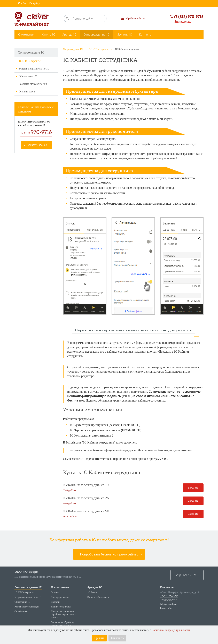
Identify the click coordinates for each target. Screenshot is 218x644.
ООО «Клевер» (26, 572)
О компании (60, 587)
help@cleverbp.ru (169, 604)
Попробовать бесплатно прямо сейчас (109, 554)
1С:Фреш (92, 592)
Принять (99, 638)
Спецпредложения (60, 597)
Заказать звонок (180, 21)
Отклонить (117, 638)
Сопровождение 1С (28, 587)
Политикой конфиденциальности (171, 630)
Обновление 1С (28, 76)
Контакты (167, 587)
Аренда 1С (95, 587)
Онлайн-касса (27, 92)
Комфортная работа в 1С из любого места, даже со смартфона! (109, 540)
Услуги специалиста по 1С (34, 69)
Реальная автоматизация (33, 84)
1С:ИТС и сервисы (30, 61)
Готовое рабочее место (99, 597)
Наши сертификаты (61, 607)
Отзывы (55, 592)
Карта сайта (166, 608)
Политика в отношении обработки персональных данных (64, 615)
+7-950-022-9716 (169, 600)
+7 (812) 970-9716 (169, 596)
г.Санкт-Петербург (29, 3)
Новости (55, 602)
